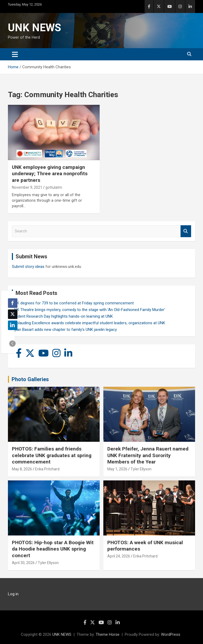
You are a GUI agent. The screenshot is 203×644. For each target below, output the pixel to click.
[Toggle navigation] (15, 54)
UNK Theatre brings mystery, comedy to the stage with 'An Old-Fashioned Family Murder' (89, 310)
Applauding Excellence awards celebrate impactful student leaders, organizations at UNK (89, 323)
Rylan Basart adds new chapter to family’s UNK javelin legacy (64, 330)
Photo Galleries (30, 379)
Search (186, 231)
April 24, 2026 (119, 556)
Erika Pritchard (47, 469)
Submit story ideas (28, 267)
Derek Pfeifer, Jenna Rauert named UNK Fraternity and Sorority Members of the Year (148, 455)
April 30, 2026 (23, 563)
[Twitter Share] (13, 314)
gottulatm (54, 187)
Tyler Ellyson (141, 469)
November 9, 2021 (27, 187)
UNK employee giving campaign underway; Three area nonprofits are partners (50, 174)
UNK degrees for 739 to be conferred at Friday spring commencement (73, 303)
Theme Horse (108, 634)
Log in (13, 594)
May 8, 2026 (22, 469)
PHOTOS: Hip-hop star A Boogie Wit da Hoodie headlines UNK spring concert (53, 549)
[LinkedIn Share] (13, 325)
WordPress (171, 634)
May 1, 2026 (117, 469)
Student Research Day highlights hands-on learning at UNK (62, 316)
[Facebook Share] (13, 303)
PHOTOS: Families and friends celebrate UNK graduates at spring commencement (52, 455)
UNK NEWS (34, 28)
